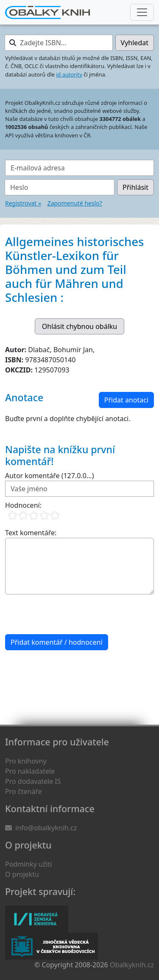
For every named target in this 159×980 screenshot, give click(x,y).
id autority (69, 74)
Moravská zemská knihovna (37, 919)
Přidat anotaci (126, 400)
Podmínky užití (28, 864)
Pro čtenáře (23, 791)
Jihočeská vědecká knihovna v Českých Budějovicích (52, 946)
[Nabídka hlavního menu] (142, 12)
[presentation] (70, 614)
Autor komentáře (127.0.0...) (49, 476)
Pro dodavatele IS (33, 781)
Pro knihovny (26, 761)
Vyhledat (135, 43)
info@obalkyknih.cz (46, 828)
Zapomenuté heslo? (75, 203)
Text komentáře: (31, 533)
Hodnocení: (23, 505)
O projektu (22, 874)
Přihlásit (135, 187)
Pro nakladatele (30, 771)
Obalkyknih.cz (132, 965)
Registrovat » (23, 203)
